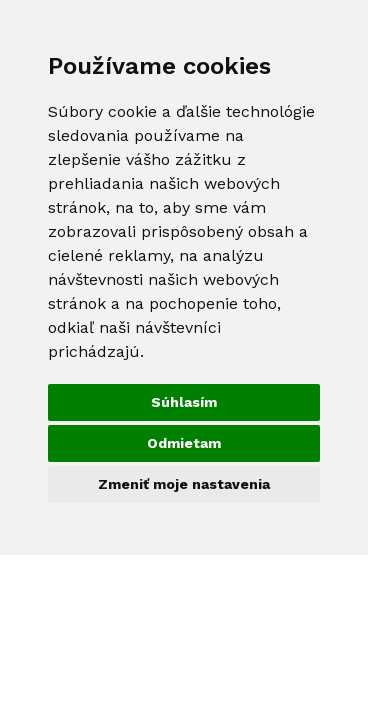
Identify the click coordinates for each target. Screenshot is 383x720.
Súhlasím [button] (184, 402)
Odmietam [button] (184, 443)
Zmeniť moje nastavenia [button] (184, 484)
